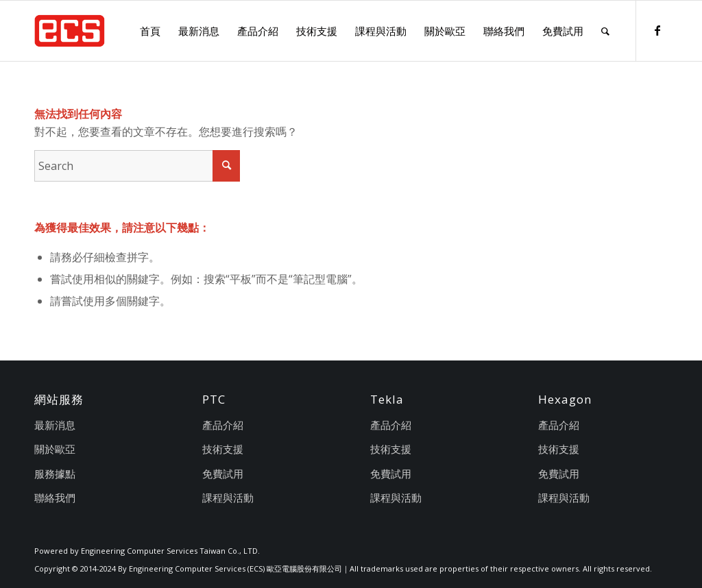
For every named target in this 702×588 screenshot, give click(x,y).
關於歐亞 (55, 449)
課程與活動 (228, 498)
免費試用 (223, 474)
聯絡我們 (55, 498)
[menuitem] (150, 31)
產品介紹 (223, 425)
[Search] (605, 31)
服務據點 (55, 474)
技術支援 (223, 449)
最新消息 (55, 425)
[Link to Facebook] (657, 30)
